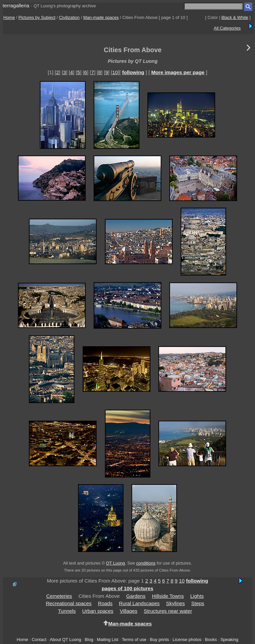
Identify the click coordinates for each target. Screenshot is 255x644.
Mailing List (108, 640)
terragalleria (16, 5)
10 (115, 72)
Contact (39, 640)
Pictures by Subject (37, 17)
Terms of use (134, 640)
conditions (146, 563)
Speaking (229, 640)
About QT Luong (65, 640)
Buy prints (160, 640)
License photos (187, 640)
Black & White (235, 17)
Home (9, 17)
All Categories (227, 28)
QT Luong (115, 563)
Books (211, 640)
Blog (89, 640)
